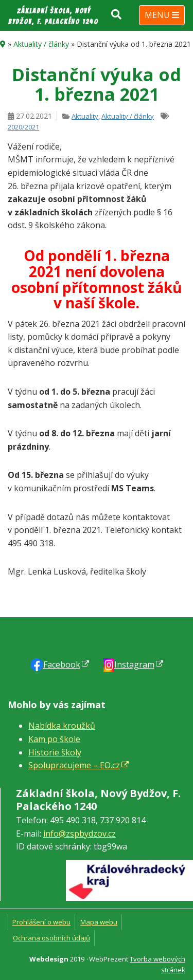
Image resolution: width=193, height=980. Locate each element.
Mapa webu (99, 922)
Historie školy (55, 752)
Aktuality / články (41, 44)
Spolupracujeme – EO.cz (74, 765)
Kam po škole (54, 739)
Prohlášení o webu (41, 922)
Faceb (62, 664)
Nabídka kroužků (62, 726)
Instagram (134, 664)
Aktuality (85, 116)
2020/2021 (23, 127)
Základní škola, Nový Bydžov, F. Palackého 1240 (53, 16)
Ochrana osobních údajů (51, 938)
